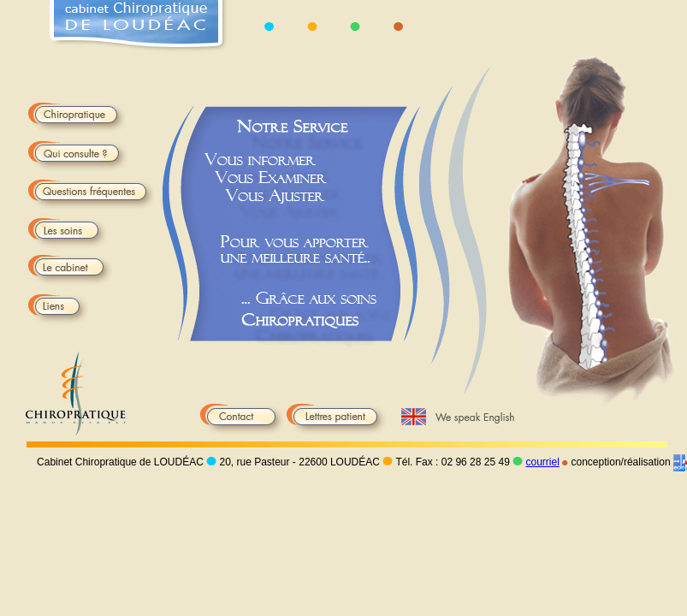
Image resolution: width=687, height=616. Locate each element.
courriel (542, 462)
